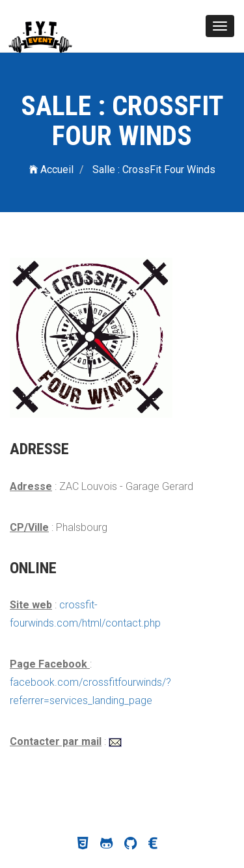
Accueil (51, 170)
